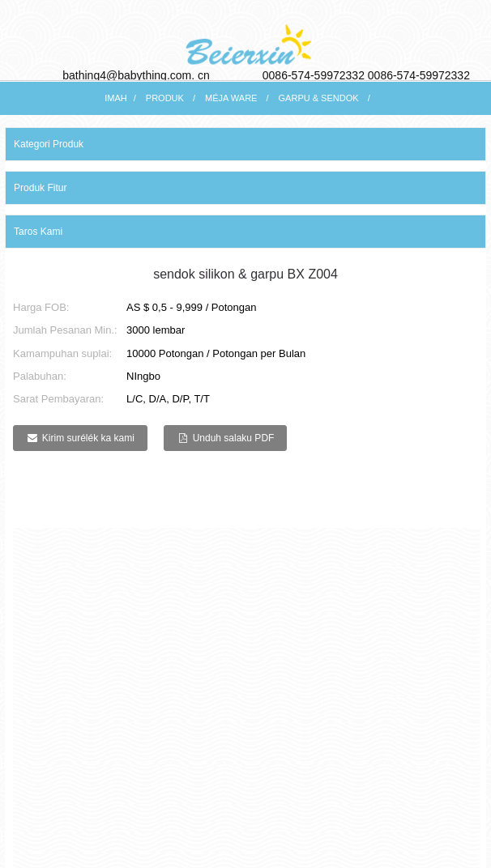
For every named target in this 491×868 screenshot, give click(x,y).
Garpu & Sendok (319, 98)
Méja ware (231, 98)
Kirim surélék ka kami (88, 438)
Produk (165, 98)
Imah (116, 98)
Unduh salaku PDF (234, 438)
